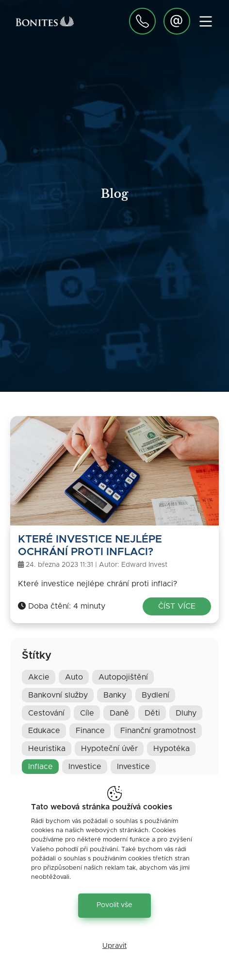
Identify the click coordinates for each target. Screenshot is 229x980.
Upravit (114, 946)
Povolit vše (114, 905)
